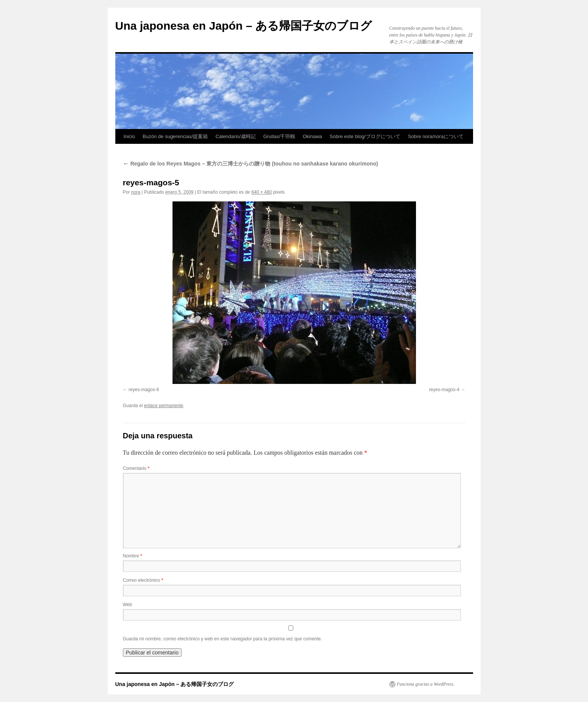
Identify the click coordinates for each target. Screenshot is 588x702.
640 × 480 (261, 192)
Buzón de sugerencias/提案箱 (175, 136)
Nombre (133, 556)
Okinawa (312, 136)
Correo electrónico (143, 580)
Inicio (129, 136)
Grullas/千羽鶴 (279, 136)
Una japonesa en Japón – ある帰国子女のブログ (244, 26)
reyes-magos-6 (144, 390)
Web (127, 605)
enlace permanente (164, 406)
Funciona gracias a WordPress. (426, 684)
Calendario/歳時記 (236, 136)
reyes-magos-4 (444, 390)
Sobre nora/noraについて (436, 136)
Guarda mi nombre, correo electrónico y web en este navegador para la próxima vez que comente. (223, 639)
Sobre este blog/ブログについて (365, 136)
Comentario (136, 468)
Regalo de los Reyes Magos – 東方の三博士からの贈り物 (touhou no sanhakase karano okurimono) (251, 164)
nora (136, 192)
